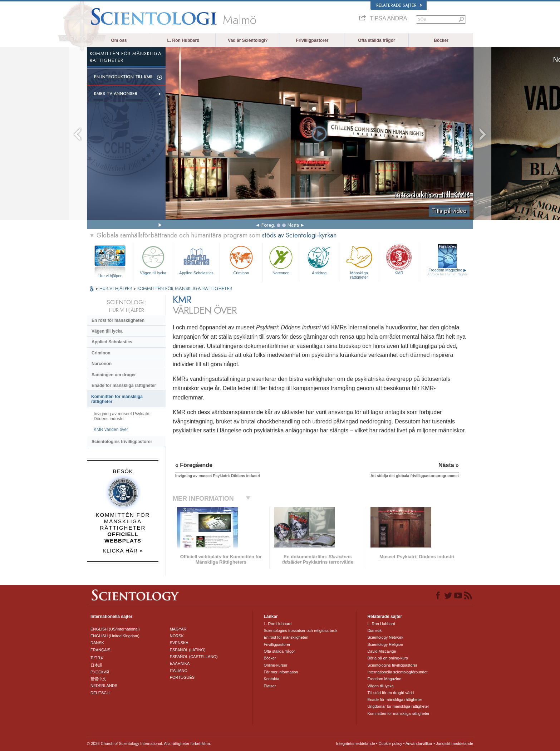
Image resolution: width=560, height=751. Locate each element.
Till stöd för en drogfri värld (390, 693)
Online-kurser (275, 665)
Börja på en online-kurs (387, 658)
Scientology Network (385, 637)
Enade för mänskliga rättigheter (124, 386)
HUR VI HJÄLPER (116, 288)
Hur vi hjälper (110, 276)
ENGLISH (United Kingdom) (115, 636)
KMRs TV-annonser (116, 94)
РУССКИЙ (100, 672)
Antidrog (319, 259)
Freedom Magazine (448, 272)
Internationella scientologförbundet (397, 672)
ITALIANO (179, 671)
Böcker (441, 40)
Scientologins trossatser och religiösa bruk (300, 630)
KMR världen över (111, 430)
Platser (270, 686)
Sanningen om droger (114, 375)
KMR (399, 259)
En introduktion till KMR (123, 77)
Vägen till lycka (153, 259)
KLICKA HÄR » (123, 551)
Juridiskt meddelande (455, 743)
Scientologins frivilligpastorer (122, 442)
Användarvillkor (419, 743)
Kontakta (271, 679)
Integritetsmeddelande (356, 743)
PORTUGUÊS (182, 677)
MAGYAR (178, 629)
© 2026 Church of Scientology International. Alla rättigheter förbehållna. (149, 743)
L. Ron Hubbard (183, 40)
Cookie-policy (390, 743)
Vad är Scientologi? (248, 40)
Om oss (119, 40)
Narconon (281, 259)
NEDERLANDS (104, 686)
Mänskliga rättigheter (359, 261)
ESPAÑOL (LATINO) (188, 650)
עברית (97, 657)
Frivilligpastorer (312, 40)
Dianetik (374, 630)
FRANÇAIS (100, 650)
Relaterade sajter (399, 5)
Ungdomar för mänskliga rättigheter (398, 706)
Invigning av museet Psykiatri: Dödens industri (122, 416)
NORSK (177, 636)
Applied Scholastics (196, 259)
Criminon (241, 259)
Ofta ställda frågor (376, 40)
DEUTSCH (100, 693)
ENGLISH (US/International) (115, 629)
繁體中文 (98, 679)
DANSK (97, 643)
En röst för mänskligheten (118, 320)
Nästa (293, 225)
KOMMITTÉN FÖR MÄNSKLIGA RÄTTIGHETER (185, 288)
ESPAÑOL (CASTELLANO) (194, 657)
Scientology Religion (385, 644)
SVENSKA (179, 643)
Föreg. (268, 225)
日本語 (96, 665)
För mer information (281, 672)
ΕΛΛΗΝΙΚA (180, 663)
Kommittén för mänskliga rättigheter (117, 399)
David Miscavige (382, 651)
